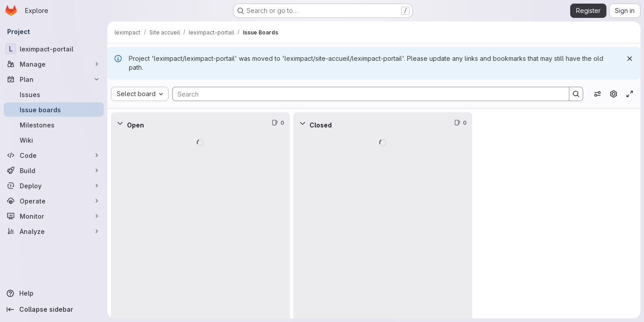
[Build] (54, 170)
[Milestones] (54, 125)
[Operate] (54, 201)
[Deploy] (54, 186)
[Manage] (54, 64)
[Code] (54, 155)
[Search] (366, 94)
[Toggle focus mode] (630, 94)
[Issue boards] (54, 110)
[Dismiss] (630, 59)
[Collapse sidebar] (54, 309)
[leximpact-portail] (54, 49)
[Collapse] (120, 123)
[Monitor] (54, 216)
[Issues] (54, 94)
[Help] (54, 293)
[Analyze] (54, 231)
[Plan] (54, 79)
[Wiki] (54, 140)
